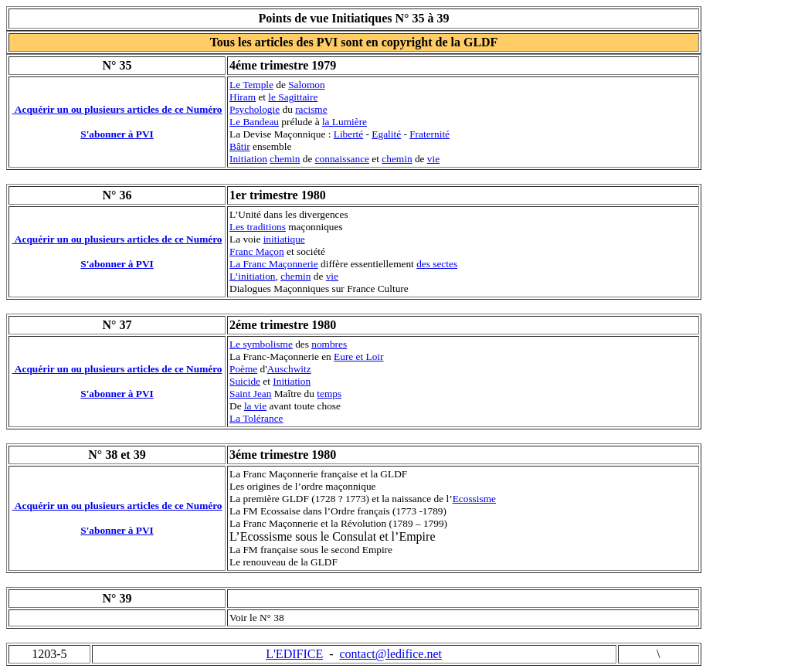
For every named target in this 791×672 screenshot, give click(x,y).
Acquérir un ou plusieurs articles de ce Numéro (119, 109)
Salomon (306, 85)
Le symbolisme (261, 344)
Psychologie (255, 109)
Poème (243, 369)
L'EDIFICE (294, 654)
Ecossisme (474, 499)
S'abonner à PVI (117, 134)
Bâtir (240, 146)
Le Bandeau (254, 122)
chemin (285, 159)
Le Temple (251, 85)
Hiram (243, 97)
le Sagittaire (293, 97)
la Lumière (345, 122)
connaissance (342, 159)
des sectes (437, 264)
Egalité (386, 134)
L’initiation (252, 276)
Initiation (248, 159)
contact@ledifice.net (391, 654)
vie (433, 159)
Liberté (348, 134)
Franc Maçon (257, 251)
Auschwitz (289, 369)
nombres (329, 344)
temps (329, 394)
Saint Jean (250, 394)
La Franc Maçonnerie (274, 264)
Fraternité (429, 134)
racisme (311, 109)
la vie (255, 406)
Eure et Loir (358, 356)
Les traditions (258, 227)
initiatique (284, 239)
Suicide (245, 381)
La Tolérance (256, 418)
